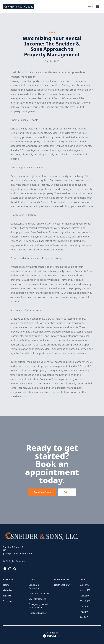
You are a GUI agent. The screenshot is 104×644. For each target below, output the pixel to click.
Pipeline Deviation (38, 613)
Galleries (8, 590)
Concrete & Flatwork (39, 594)
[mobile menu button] (97, 6)
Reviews (7, 596)
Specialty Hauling (37, 599)
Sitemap (7, 601)
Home (6, 585)
